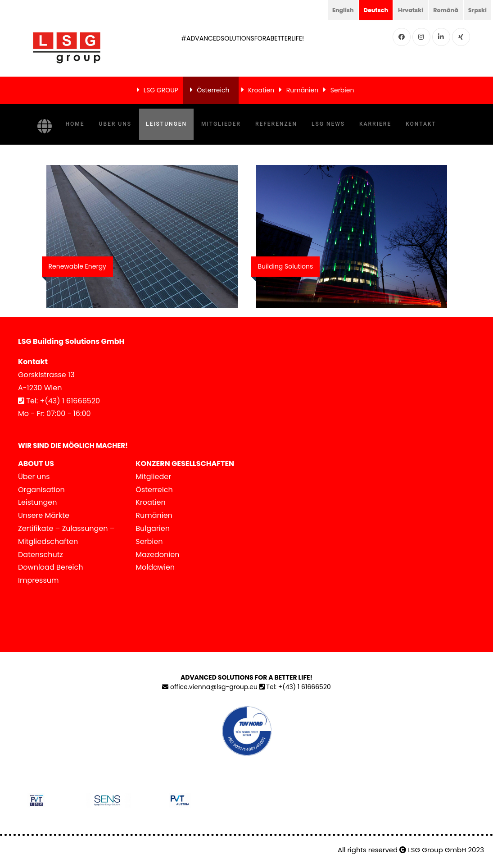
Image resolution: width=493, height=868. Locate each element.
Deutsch (367, 10)
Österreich (213, 90)
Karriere (375, 124)
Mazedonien (157, 555)
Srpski (476, 10)
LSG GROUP (161, 90)
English (332, 10)
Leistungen (166, 124)
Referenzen (276, 124)
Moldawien (155, 567)
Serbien (342, 90)
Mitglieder (221, 124)
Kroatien (261, 90)
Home (75, 124)
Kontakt (421, 124)
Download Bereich (51, 567)
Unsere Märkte (44, 515)
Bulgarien (153, 528)
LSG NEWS (328, 124)
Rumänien (302, 90)
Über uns (115, 124)
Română (442, 10)
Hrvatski (404, 10)
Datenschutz (41, 555)
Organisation (41, 490)
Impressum (38, 580)
